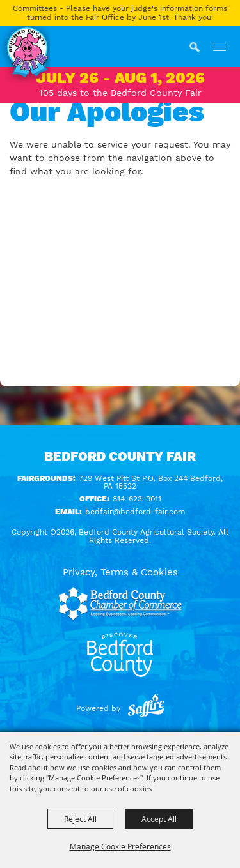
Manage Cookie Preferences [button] (120, 846)
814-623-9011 (137, 499)
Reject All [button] (80, 819)
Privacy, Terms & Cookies (120, 572)
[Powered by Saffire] (146, 708)
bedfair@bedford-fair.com (135, 512)
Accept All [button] (159, 819)
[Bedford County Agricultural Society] (25, 54)
